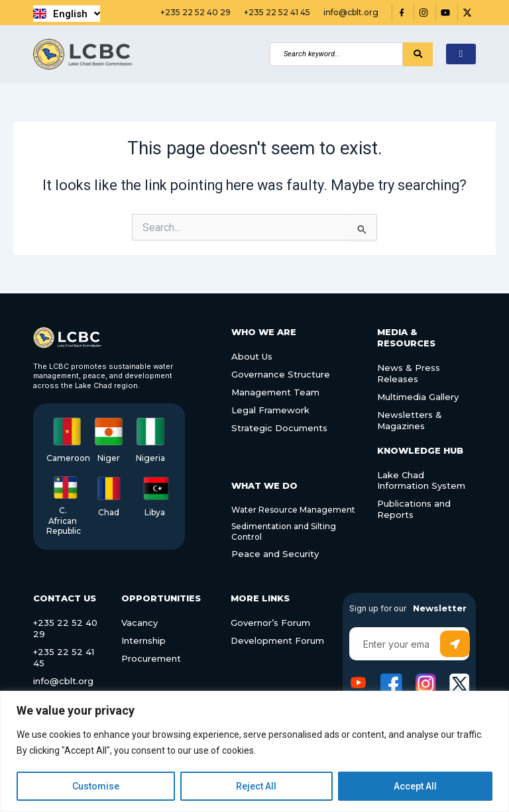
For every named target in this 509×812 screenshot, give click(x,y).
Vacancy (140, 623)
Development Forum (277, 640)
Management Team (275, 392)
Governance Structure (281, 374)
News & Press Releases (409, 373)
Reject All (256, 786)
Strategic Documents (279, 428)
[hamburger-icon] (461, 54)
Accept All (415, 786)
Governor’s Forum (270, 623)
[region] (254, 751)
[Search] (336, 54)
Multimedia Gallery (418, 397)
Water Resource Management (293, 510)
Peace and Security (275, 554)
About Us (252, 356)
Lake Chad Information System (421, 481)
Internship (143, 640)
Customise (96, 786)
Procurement (151, 658)
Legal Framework (270, 410)
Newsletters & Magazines (410, 420)
